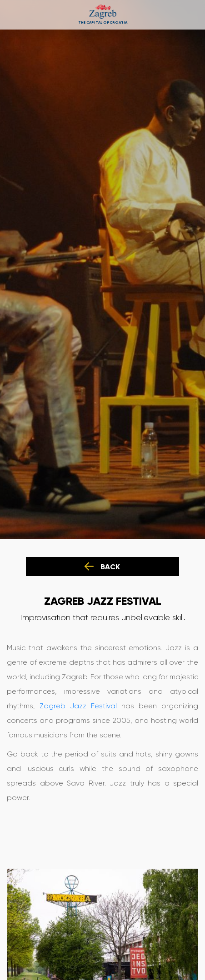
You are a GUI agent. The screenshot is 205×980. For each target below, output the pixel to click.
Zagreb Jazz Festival (78, 706)
